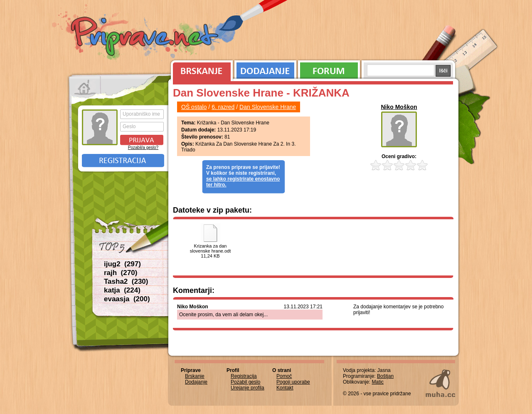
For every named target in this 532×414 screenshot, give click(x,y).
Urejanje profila (248, 388)
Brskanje (200, 69)
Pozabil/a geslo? (143, 148)
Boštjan (385, 376)
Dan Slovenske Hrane (268, 107)
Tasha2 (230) (126, 281)
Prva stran (85, 87)
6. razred (223, 107)
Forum (329, 69)
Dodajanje (265, 69)
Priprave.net (145, 37)
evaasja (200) (127, 299)
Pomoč (284, 376)
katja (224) (122, 290)
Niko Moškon (399, 107)
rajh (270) (121, 273)
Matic (378, 382)
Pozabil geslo (245, 382)
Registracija (123, 161)
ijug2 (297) (122, 264)
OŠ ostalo (194, 107)
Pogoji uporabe (293, 382)
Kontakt (285, 388)
